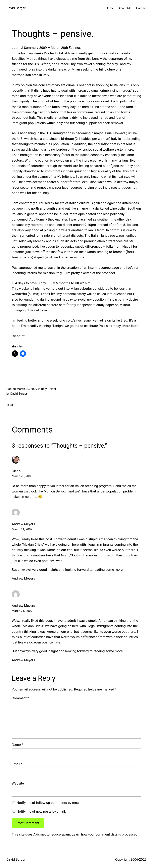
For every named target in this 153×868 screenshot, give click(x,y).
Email (17, 764)
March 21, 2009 (22, 529)
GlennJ (17, 471)
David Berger (16, 8)
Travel (52, 389)
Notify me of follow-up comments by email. (49, 803)
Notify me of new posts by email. (41, 811)
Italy (44, 389)
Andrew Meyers (23, 524)
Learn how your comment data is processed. (105, 834)
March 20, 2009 (22, 476)
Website (18, 783)
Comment (20, 698)
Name (17, 744)
